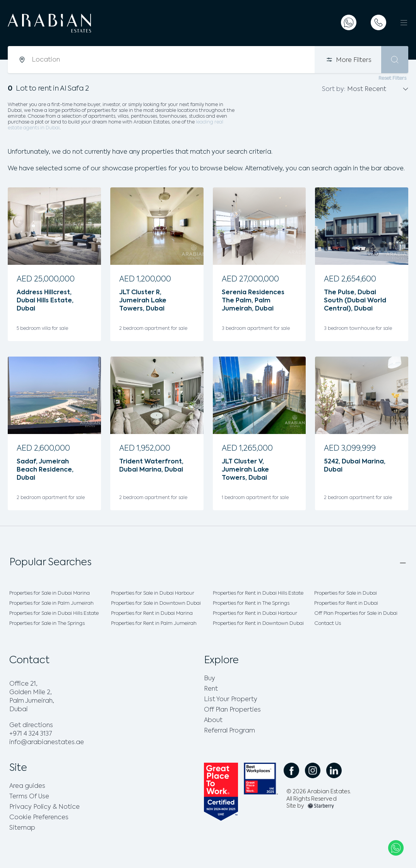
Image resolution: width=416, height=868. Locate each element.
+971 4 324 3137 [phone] (31, 734)
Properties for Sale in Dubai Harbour (153, 593)
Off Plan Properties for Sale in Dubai (356, 613)
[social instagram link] (313, 770)
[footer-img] (321, 806)
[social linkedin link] (334, 770)
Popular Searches (51, 563)
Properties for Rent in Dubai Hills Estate (258, 593)
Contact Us (328, 624)
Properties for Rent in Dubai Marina (152, 613)
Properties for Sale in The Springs (47, 624)
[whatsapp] (349, 22)
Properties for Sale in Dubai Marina (50, 593)
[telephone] (378, 22)
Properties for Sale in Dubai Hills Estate (54, 613)
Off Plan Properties (232, 710)
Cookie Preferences (39, 818)
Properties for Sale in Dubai (346, 593)
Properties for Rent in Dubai (346, 603)
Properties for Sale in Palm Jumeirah (51, 603)
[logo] (69, 23)
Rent (211, 689)
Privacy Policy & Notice (45, 807)
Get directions (31, 726)
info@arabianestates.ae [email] (47, 743)
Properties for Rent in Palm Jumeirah (154, 624)
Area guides (27, 786)
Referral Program (229, 731)
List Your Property (231, 700)
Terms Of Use (29, 797)
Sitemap (22, 828)
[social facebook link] (291, 770)
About (213, 720)
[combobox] (173, 60)
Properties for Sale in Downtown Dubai (156, 603)
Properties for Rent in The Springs (251, 603)
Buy (210, 679)
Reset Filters (392, 78)
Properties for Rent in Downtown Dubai (258, 624)
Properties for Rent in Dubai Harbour (255, 613)
